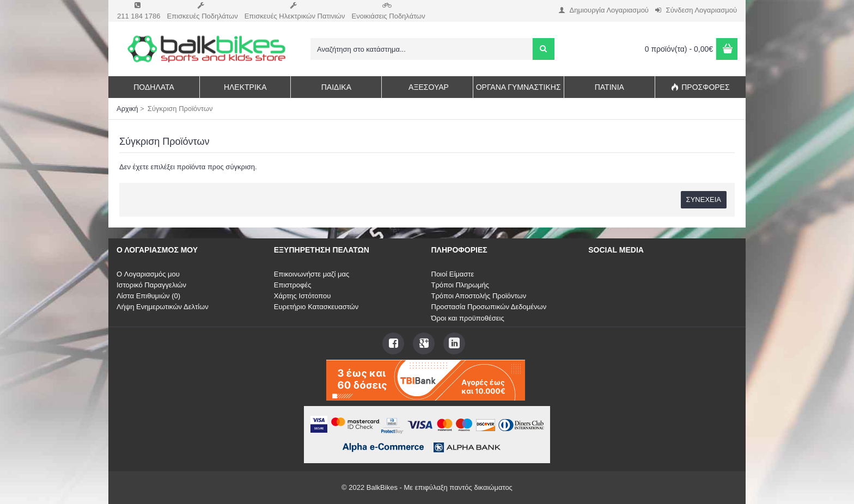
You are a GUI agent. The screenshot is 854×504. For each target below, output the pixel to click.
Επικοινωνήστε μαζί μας (312, 274)
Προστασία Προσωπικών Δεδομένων (489, 307)
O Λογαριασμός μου (148, 274)
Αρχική (127, 109)
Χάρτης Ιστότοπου (303, 296)
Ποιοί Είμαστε (453, 274)
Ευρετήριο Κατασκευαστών (316, 307)
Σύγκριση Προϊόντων (180, 109)
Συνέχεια (704, 199)
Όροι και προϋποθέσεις (468, 318)
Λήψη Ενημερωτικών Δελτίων (163, 307)
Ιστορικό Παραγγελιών (151, 285)
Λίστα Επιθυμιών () (148, 296)
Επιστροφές (293, 285)
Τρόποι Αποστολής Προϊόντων (479, 296)
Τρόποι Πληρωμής (460, 285)
